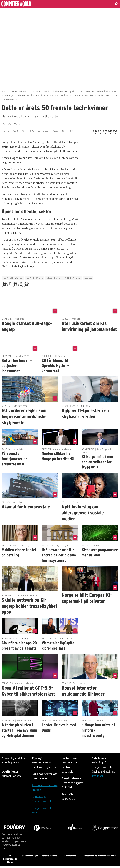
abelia (88, 278)
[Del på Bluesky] (116, 131)
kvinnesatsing (72, 278)
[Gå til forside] (51, 4)
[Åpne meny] (108, 4)
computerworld (13, 278)
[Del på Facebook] (96, 131)
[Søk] (116, 4)
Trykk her (97, 776)
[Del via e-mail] (111, 131)
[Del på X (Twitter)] (101, 131)
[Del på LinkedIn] (106, 131)
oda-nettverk (35, 278)
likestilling (53, 278)
